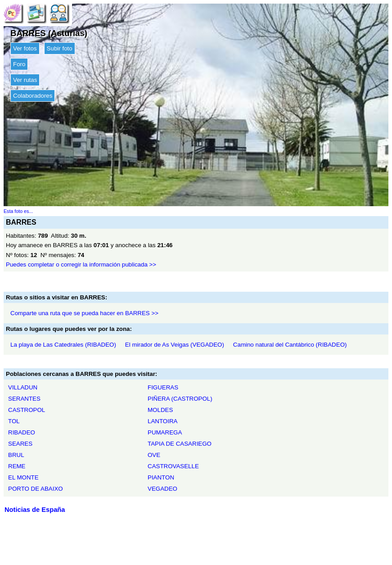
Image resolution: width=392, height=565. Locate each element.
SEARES (20, 444)
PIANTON (161, 477)
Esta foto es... (18, 211)
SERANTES (24, 399)
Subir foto (60, 48)
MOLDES (160, 410)
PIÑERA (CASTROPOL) (180, 399)
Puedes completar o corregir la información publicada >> (81, 264)
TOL (14, 421)
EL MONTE (23, 477)
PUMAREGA (165, 432)
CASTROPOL (27, 410)
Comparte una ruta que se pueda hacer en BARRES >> (84, 313)
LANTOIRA (162, 421)
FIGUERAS (163, 387)
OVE (154, 455)
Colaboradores (33, 96)
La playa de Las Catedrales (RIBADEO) (63, 345)
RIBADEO (22, 432)
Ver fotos (25, 48)
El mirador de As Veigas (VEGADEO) (175, 345)
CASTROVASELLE (173, 466)
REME (17, 466)
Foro (19, 64)
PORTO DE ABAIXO (36, 489)
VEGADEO (162, 489)
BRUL (16, 455)
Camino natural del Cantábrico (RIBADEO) (290, 345)
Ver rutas (25, 80)
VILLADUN (23, 387)
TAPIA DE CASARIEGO (180, 444)
